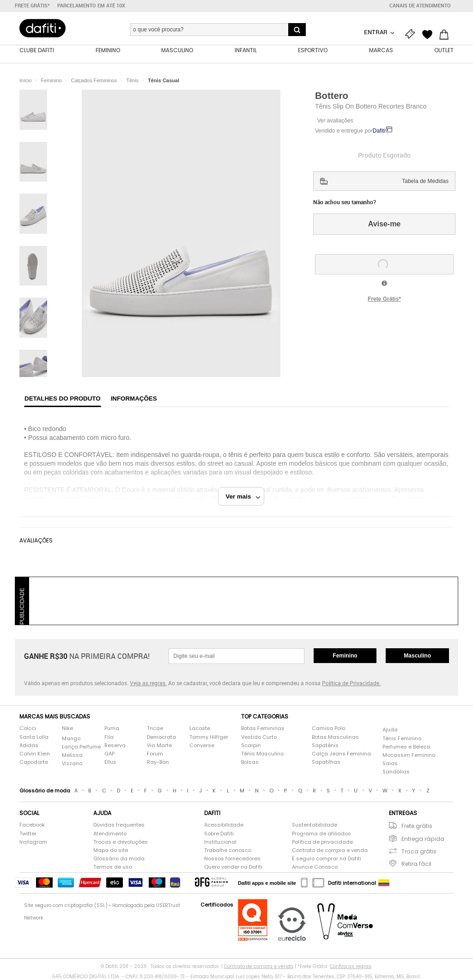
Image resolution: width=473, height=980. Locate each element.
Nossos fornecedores (232, 859)
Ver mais (243, 496)
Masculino (417, 656)
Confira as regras (351, 966)
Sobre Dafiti (219, 834)
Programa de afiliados (321, 834)
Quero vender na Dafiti (233, 867)
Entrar (376, 32)
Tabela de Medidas (425, 181)
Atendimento (110, 834)
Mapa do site (111, 850)
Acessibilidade (224, 825)
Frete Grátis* (384, 299)
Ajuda (390, 730)
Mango (71, 739)
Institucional (220, 842)
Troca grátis (419, 851)
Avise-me (385, 224)
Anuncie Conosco (315, 867)
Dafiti (379, 131)
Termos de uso (113, 867)
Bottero (332, 96)
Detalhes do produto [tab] (63, 399)
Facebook (32, 825)
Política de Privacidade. (351, 683)
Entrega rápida (423, 839)
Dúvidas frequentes (119, 825)
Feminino (345, 656)
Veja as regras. (148, 683)
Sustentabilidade (315, 825)
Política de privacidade (322, 842)
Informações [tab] (134, 399)
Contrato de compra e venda (330, 850)
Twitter (28, 834)
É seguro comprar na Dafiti (327, 859)
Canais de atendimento (420, 6)
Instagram (33, 842)
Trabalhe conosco (228, 850)
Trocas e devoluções (121, 842)
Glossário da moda (119, 859)
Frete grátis (417, 826)
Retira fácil (416, 864)
